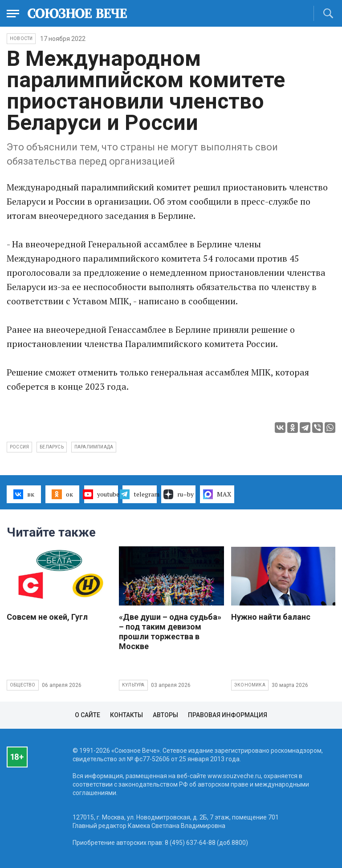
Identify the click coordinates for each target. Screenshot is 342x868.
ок (62, 494)
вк (24, 494)
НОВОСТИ (21, 38)
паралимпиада (94, 447)
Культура (133, 685)
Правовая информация (228, 715)
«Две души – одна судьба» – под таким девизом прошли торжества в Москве (170, 632)
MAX (217, 494)
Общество (23, 685)
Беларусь (52, 447)
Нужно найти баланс (271, 617)
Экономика (250, 685)
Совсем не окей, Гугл (47, 617)
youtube (101, 494)
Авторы (165, 715)
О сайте (88, 715)
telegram (140, 494)
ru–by (179, 494)
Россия (19, 447)
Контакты (126, 715)
